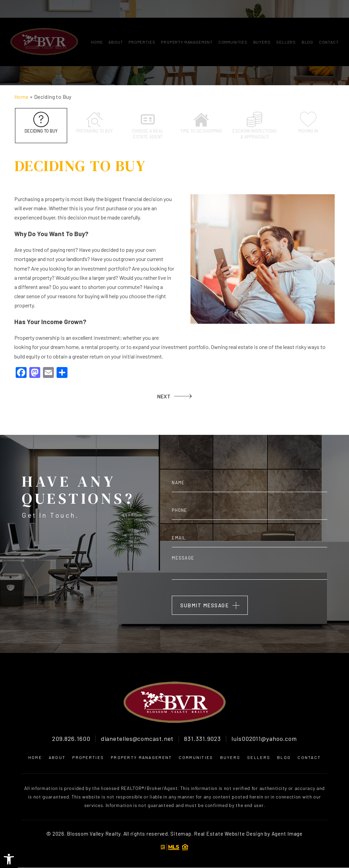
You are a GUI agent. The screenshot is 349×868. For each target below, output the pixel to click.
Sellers (286, 24)
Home (97, 24)
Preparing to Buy (94, 123)
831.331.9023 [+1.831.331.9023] (202, 739)
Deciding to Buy (41, 123)
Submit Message (204, 606)
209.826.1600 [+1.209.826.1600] (71, 739)
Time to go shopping (201, 123)
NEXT (164, 396)
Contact (329, 24)
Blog (307, 24)
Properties (142, 24)
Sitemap (181, 834)
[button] (9, 859)
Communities (233, 24)
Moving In (308, 123)
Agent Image (287, 834)
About (116, 24)
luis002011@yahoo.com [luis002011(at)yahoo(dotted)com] (264, 739)
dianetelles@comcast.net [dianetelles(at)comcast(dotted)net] (137, 739)
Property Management (187, 24)
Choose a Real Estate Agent (148, 126)
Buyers (262, 24)
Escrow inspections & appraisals (254, 126)
